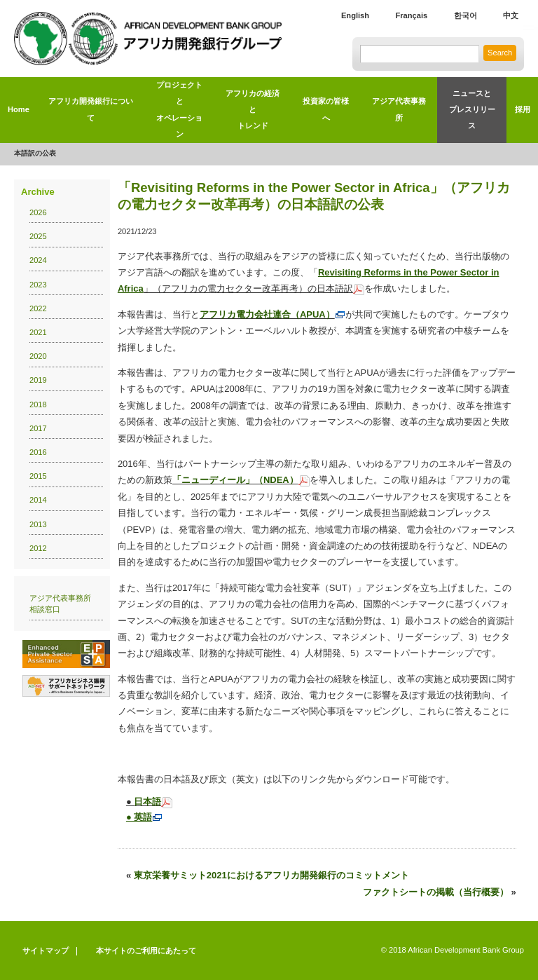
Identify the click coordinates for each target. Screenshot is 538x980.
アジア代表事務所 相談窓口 (64, 604)
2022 (38, 308)
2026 (38, 212)
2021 (38, 332)
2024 (38, 260)
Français (411, 15)
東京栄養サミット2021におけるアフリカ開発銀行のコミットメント (271, 875)
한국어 (465, 15)
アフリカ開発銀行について (91, 109)
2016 (38, 452)
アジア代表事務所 (399, 109)
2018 (38, 404)
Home (19, 109)
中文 (511, 15)
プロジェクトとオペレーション (179, 109)
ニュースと (472, 112)
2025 (38, 236)
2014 (38, 500)
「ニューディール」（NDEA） (241, 480)
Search (500, 53)
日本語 (147, 802)
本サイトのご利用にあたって (146, 951)
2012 (38, 548)
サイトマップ (46, 951)
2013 (38, 524)
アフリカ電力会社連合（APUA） (273, 314)
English (355, 15)
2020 (38, 356)
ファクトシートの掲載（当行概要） (436, 892)
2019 (38, 380)
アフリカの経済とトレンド (253, 110)
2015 (38, 476)
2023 (38, 285)
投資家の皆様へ (326, 109)
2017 (38, 428)
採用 (523, 109)
